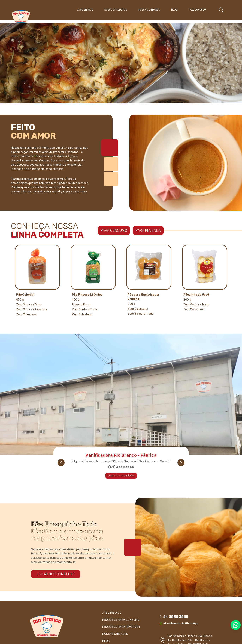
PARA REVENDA (148, 230)
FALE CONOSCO (197, 10)
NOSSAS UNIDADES (149, 10)
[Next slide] (181, 463)
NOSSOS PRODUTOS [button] (116, 10)
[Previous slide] (61, 463)
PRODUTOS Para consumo (121, 620)
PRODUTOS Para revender (121, 627)
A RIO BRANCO (85, 10)
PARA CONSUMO (114, 230)
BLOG (174, 10)
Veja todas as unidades (121, 476)
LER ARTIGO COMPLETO (56, 574)
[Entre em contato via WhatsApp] (236, 625)
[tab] (110, 148)
